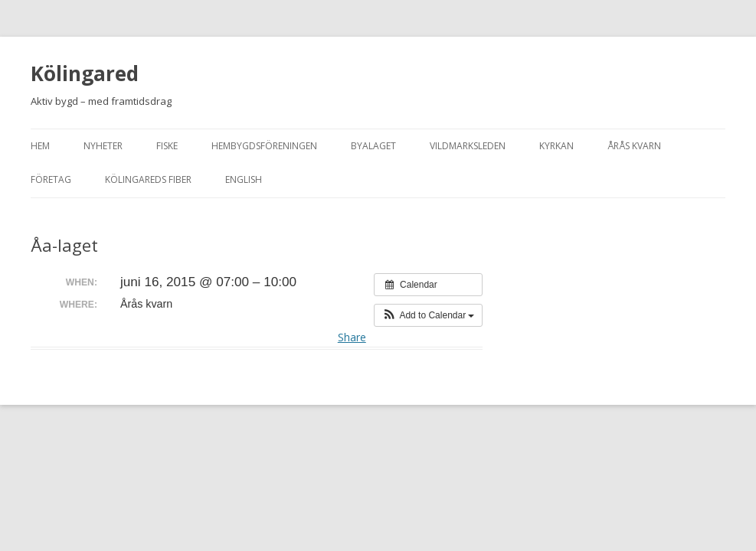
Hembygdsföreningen (264, 146)
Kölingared (85, 73)
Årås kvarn (634, 146)
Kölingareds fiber (148, 179)
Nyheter (103, 146)
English (244, 179)
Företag (51, 179)
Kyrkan (556, 146)
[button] (429, 315)
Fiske (167, 146)
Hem (40, 146)
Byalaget (373, 146)
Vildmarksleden (468, 146)
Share (352, 337)
